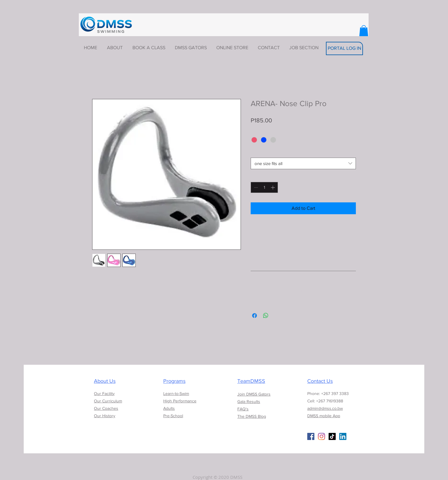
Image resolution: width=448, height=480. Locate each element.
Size (256, 152)
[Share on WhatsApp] (266, 316)
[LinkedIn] (343, 436)
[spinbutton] (264, 187)
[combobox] (303, 163)
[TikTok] (332, 436)
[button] (364, 31)
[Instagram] (321, 436)
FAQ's (243, 409)
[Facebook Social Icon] (311, 436)
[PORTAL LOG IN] (344, 48)
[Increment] (273, 187)
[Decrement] (255, 187)
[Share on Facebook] (255, 316)
